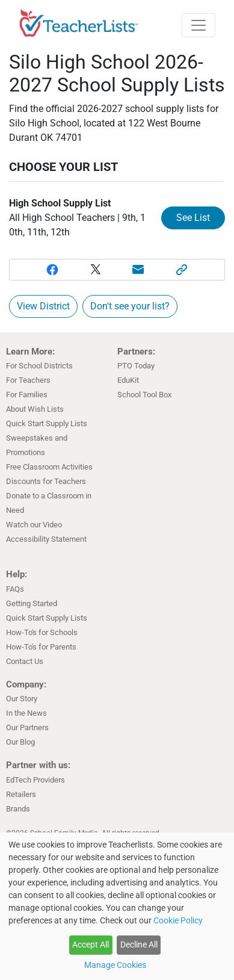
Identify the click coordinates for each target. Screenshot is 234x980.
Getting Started (32, 603)
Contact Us (25, 661)
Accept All (91, 944)
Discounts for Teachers (46, 481)
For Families (27, 395)
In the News (26, 713)
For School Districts (39, 366)
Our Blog (20, 742)
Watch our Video (34, 525)
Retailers (21, 794)
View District (43, 306)
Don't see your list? (130, 306)
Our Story (22, 699)
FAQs (15, 589)
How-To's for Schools (42, 632)
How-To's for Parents (41, 647)
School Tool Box (144, 395)
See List (193, 218)
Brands (18, 809)
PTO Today (136, 366)
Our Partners (27, 727)
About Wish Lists (35, 409)
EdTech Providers (35, 780)
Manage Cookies (115, 965)
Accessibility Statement (46, 539)
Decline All (139, 944)
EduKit (128, 380)
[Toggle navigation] (199, 25)
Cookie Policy (178, 920)
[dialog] (117, 906)
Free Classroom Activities (49, 467)
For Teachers (28, 380)
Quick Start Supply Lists (47, 423)
